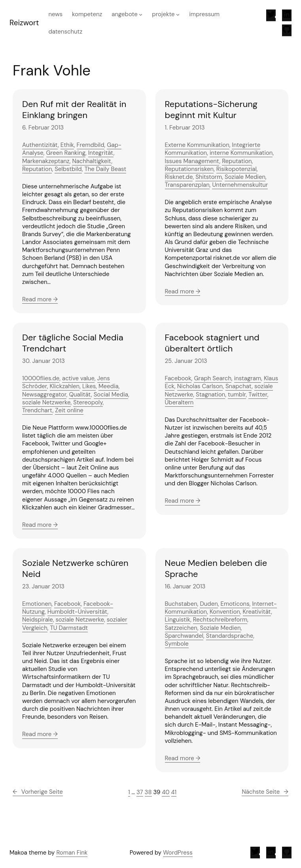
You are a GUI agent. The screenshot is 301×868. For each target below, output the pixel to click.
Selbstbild (68, 169)
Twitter (258, 395)
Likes (89, 386)
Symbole (177, 644)
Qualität (80, 395)
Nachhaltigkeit (92, 161)
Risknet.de (179, 177)
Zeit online (69, 410)
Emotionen (37, 604)
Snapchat (239, 386)
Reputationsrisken (189, 169)
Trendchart (37, 410)
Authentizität (40, 145)
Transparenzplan (187, 185)
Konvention (225, 612)
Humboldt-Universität (78, 612)
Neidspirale (38, 620)
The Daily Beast (105, 169)
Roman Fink (72, 853)
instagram (248, 378)
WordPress (178, 853)
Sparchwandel (184, 636)
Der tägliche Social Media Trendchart (73, 343)
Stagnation (210, 395)
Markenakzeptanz (46, 161)
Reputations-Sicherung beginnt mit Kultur (211, 110)
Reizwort (24, 23)
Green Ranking (66, 153)
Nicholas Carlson (200, 386)
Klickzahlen (65, 386)
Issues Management (192, 161)
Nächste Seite (265, 792)
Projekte (163, 14)
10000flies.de (41, 378)
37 (140, 792)
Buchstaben (181, 604)
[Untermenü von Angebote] (141, 14)
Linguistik (178, 620)
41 (174, 792)
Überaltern (179, 402)
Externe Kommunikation (197, 145)
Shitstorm (209, 177)
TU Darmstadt (69, 628)
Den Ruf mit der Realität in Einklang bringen (74, 110)
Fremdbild (91, 145)
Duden (209, 604)
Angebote (124, 14)
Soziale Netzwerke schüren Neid (75, 568)
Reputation (37, 169)
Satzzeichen (181, 628)
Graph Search (213, 378)
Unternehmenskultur (240, 185)
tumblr (237, 395)
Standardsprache (230, 636)
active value (78, 378)
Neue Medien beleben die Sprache (216, 568)
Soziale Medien (245, 177)
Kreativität (257, 612)
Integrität (101, 153)
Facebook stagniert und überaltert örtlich (212, 343)
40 (166, 792)
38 (148, 792)
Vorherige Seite (38, 792)
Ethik (67, 145)
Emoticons (235, 604)
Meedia (109, 386)
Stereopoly (88, 402)
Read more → (40, 299)
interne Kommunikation (241, 153)
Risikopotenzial (237, 169)
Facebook (178, 378)
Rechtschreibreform (220, 620)
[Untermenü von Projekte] (178, 14)
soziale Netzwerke (46, 402)
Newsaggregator (44, 395)
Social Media (111, 395)
